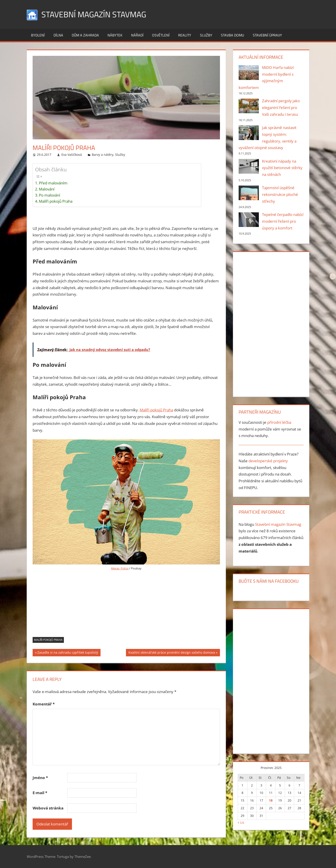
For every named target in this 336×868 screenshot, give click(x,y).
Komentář (44, 704)
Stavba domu (232, 35)
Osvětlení (161, 35)
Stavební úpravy (267, 35)
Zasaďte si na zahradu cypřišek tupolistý (68, 653)
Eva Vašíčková (72, 155)
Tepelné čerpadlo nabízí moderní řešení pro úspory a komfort (283, 221)
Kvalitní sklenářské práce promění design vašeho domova (172, 653)
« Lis (241, 822)
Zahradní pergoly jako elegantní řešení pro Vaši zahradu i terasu (281, 108)
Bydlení (38, 35)
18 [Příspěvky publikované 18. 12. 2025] (271, 800)
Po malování (49, 195)
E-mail (40, 793)
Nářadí (137, 35)
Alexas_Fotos (120, 568)
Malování (47, 189)
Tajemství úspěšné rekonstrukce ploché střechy (280, 194)
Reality (185, 35)
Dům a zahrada (85, 35)
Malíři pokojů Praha (56, 201)
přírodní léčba (279, 422)
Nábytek (115, 35)
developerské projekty (268, 461)
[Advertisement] (126, 605)
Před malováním (53, 183)
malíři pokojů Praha (48, 640)
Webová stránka (48, 808)
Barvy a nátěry (103, 155)
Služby (206, 35)
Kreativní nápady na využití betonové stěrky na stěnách (282, 168)
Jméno (40, 778)
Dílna (58, 35)
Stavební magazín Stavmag (94, 14)
